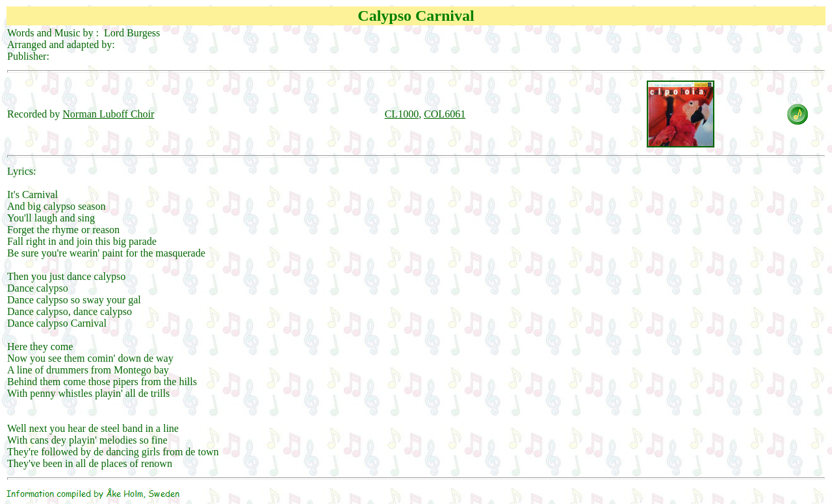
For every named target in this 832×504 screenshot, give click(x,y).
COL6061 (445, 114)
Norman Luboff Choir (108, 114)
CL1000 (402, 114)
